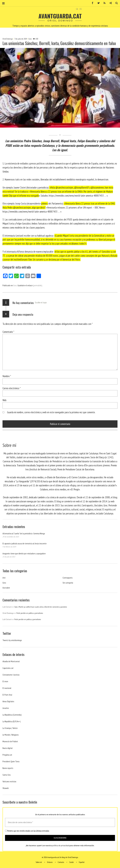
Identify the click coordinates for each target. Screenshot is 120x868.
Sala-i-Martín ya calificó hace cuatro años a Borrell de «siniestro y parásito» (41, 607)
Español (82, 862)
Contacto (61, 862)
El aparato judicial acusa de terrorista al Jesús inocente (25, 543)
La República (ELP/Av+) (12, 721)
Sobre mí (39, 862)
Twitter (98, 3)
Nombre (7, 376)
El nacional (7, 688)
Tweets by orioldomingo (12, 640)
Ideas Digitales (8, 701)
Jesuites (6, 708)
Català (71, 862)
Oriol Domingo (8, 39)
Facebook (92, 3)
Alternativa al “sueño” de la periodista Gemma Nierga (24, 533)
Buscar (116, 3)
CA (77, 9)
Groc (30, 39)
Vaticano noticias (9, 781)
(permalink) (38, 285)
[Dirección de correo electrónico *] (60, 822)
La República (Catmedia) (12, 715)
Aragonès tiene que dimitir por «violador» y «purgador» (24, 553)
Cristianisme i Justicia (11, 675)
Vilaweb (6, 788)
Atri (4, 578)
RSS (104, 3)
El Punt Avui (7, 695)
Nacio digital (8, 748)
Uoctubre (6, 588)
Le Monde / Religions (11, 735)
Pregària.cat (7, 755)
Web (4, 400)
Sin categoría (68, 583)
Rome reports (8, 768)
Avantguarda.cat (60, 16)
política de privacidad (61, 846)
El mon (5, 681)
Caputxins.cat (8, 668)
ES (81, 9)
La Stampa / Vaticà (10, 728)
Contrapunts (68, 578)
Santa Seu (7, 775)
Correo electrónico (12, 388)
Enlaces (50, 862)
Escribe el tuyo (41, 302)
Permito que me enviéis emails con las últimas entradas (27, 831)
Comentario (8, 332)
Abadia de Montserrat (11, 661)
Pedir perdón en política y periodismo (30, 613)
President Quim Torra (11, 761)
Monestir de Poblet (10, 741)
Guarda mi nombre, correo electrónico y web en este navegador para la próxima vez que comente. (51, 412)
